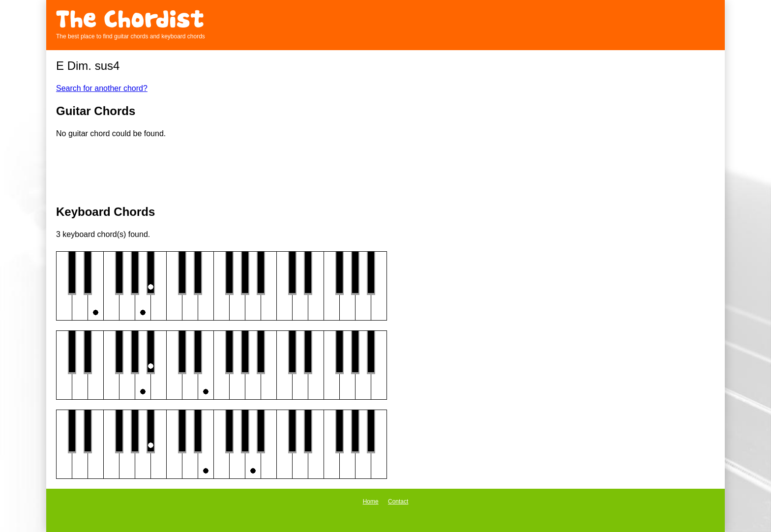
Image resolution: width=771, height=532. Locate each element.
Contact (398, 502)
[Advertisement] (385, 173)
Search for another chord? (102, 88)
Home (371, 502)
